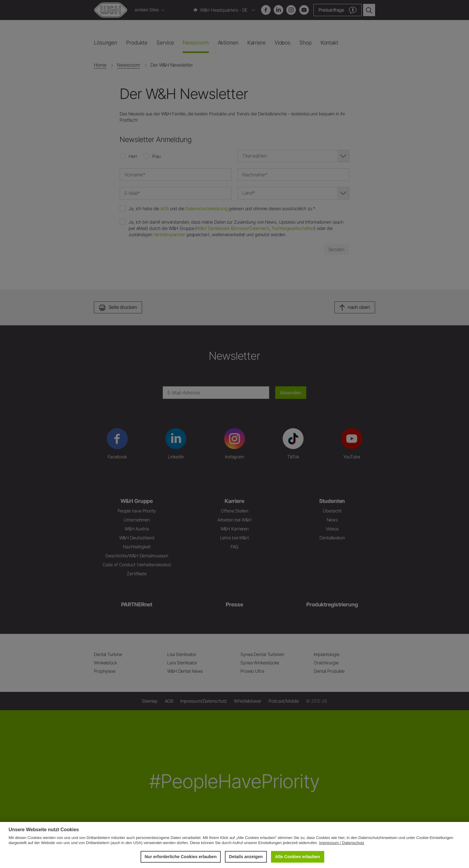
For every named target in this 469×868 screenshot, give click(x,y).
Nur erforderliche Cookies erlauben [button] (181, 857)
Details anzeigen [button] (246, 857)
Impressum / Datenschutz (342, 843)
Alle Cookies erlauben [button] (298, 857)
